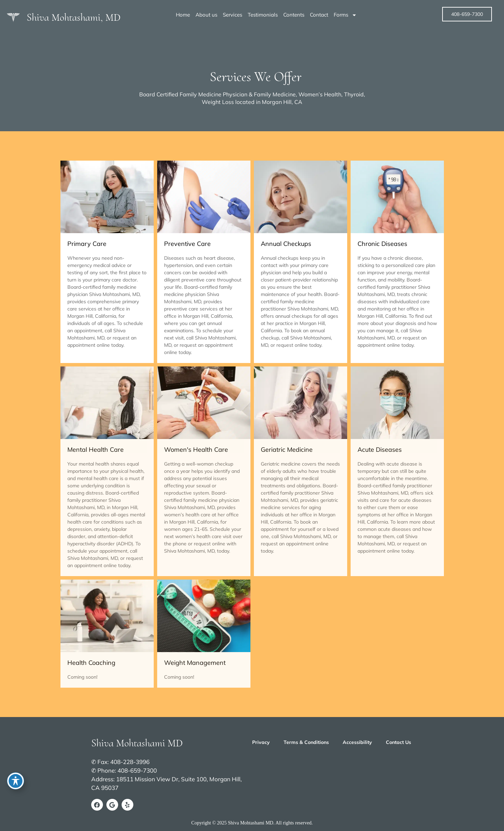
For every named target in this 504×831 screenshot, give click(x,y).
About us (206, 15)
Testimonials (263, 15)
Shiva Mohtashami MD (137, 743)
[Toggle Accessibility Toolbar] (16, 781)
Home (183, 15)
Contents (294, 15)
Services (232, 15)
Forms (345, 15)
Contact (319, 15)
